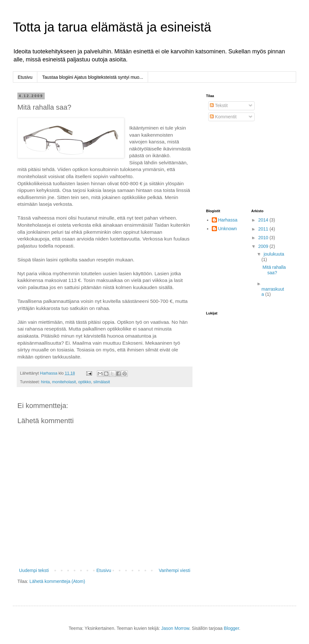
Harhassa (228, 220)
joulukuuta (274, 254)
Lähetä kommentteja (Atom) (57, 581)
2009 (264, 246)
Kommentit (223, 117)
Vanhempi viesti (174, 570)
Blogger (231, 628)
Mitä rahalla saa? (274, 270)
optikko (85, 382)
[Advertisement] (238, 165)
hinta (45, 382)
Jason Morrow (175, 628)
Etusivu (25, 77)
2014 (264, 220)
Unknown (228, 229)
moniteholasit (64, 382)
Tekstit (219, 105)
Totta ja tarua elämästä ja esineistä (112, 27)
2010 (264, 238)
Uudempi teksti (34, 570)
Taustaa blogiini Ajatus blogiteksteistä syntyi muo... (93, 77)
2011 (264, 229)
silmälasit (102, 382)
